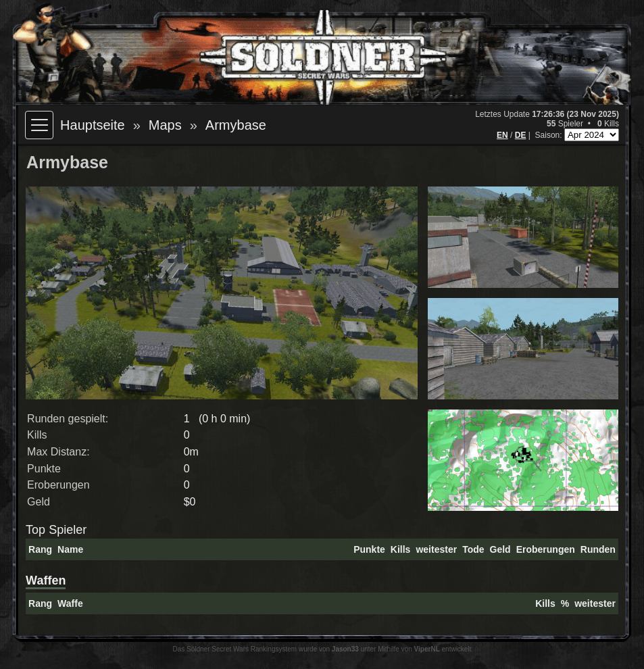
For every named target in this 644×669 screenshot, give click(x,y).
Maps (165, 125)
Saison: (550, 135)
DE (521, 135)
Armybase (236, 125)
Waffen (46, 580)
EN (502, 135)
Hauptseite (93, 125)
